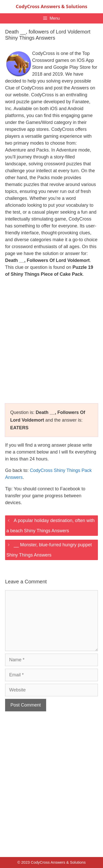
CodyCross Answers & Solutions (51, 6)
